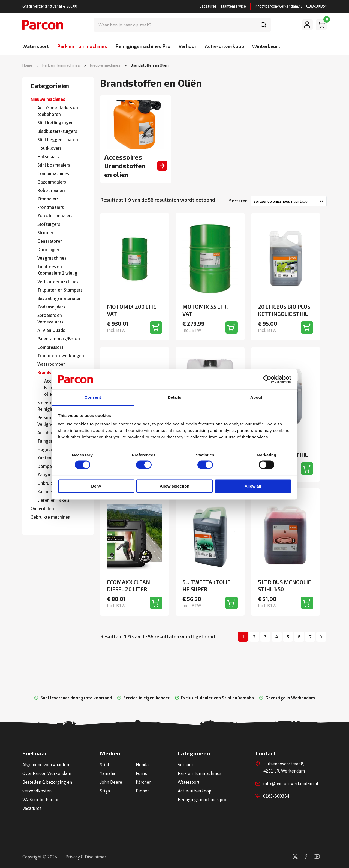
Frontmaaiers (51, 207)
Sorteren (238, 201)
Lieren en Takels (53, 500)
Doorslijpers (49, 250)
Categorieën (50, 86)
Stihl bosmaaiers (54, 165)
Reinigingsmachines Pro (143, 46)
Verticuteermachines (58, 281)
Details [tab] (174, 397)
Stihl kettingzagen (55, 123)
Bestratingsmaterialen (59, 298)
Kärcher (143, 782)
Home (27, 65)
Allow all (253, 486)
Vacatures (208, 6)
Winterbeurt (266, 46)
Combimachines (53, 173)
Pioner (142, 791)
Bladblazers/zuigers (57, 131)
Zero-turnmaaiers (55, 216)
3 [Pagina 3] (265, 637)
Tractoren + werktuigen (61, 356)
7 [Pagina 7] (310, 637)
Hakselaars (48, 157)
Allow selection (174, 486)
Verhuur (188, 46)
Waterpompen (52, 364)
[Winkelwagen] (321, 25)
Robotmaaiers (51, 190)
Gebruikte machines (50, 517)
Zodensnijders (51, 307)
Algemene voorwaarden (46, 765)
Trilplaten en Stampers (60, 290)
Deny (96, 486)
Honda (142, 765)
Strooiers (46, 233)
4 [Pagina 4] (277, 637)
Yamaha (108, 773)
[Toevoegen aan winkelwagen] (156, 327)
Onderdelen (42, 509)
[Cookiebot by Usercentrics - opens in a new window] (267, 379)
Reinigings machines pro (202, 800)
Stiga (105, 791)
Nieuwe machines (105, 65)
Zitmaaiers (48, 199)
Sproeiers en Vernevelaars (50, 319)
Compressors (50, 347)
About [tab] (256, 397)
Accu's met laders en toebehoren (58, 111)
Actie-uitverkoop (224, 46)
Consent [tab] (93, 397)
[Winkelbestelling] (289, 201)
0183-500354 (316, 6)
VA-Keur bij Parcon (41, 800)
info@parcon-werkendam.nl (278, 6)
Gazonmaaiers (52, 182)
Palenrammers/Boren (59, 339)
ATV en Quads (51, 330)
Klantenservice (233, 6)
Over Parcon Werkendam (47, 773)
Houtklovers (49, 148)
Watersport (36, 46)
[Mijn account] (307, 25)
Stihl (105, 765)
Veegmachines (52, 258)
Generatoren (50, 241)
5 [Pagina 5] (288, 637)
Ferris (141, 773)
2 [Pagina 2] (254, 637)
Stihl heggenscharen (58, 140)
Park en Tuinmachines (82, 46)
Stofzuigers (49, 224)
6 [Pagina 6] (299, 637)
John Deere (111, 782)
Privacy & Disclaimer (86, 857)
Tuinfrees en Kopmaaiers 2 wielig (57, 270)
